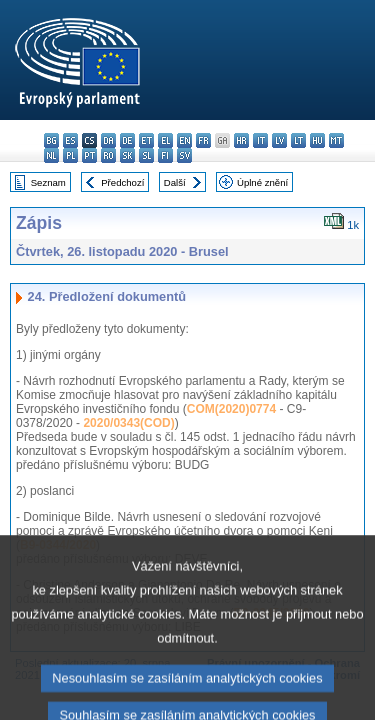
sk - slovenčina (127, 155)
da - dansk (108, 140)
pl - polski (70, 155)
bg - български (51, 140)
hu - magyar (317, 140)
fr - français (203, 140)
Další (175, 182)
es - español (70, 140)
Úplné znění (262, 182)
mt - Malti (336, 140)
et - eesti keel (146, 140)
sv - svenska (184, 155)
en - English (184, 140)
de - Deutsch (127, 140)
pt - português (89, 155)
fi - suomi (165, 155)
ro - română (108, 155)
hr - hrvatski (241, 140)
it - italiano (260, 140)
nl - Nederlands (51, 155)
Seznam (48, 182)
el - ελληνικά (165, 140)
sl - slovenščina (146, 155)
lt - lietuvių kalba (298, 140)
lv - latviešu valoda (279, 140)
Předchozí (122, 182)
